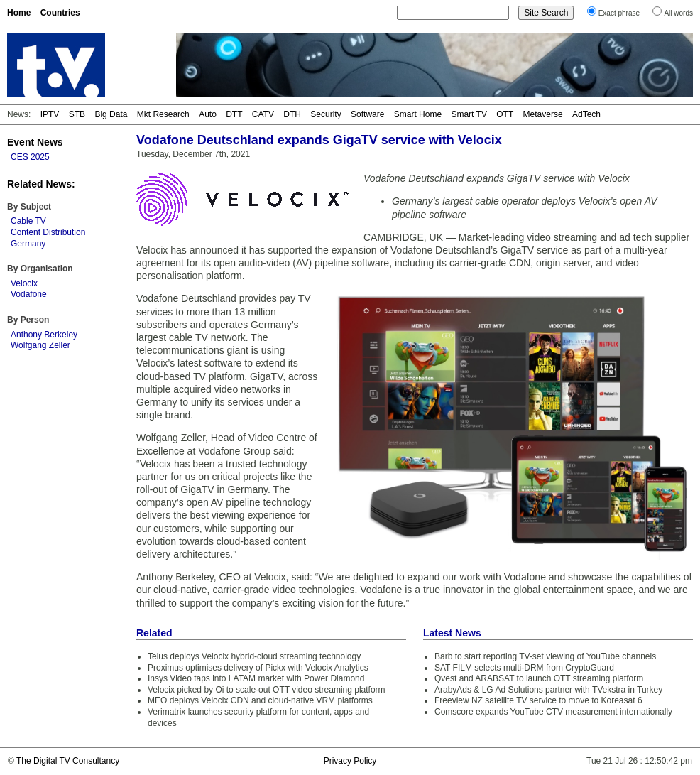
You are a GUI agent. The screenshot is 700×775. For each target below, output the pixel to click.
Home (19, 13)
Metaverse (543, 114)
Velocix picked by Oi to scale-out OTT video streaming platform (267, 690)
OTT (505, 114)
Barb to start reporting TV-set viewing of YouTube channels (545, 656)
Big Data (111, 114)
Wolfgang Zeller (40, 345)
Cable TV (28, 221)
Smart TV (469, 114)
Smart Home (418, 114)
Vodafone (29, 294)
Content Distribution (48, 232)
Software (367, 114)
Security (326, 114)
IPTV (50, 114)
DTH (292, 114)
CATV (263, 114)
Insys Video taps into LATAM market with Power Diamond (256, 678)
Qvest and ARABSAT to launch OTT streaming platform (539, 678)
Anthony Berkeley (44, 335)
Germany (28, 244)
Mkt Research (163, 114)
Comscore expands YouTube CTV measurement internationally (553, 712)
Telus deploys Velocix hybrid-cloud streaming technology (254, 656)
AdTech (586, 114)
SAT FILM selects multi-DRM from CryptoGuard (524, 668)
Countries (60, 13)
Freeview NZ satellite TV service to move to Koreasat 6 (538, 700)
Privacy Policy (350, 761)
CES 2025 (30, 157)
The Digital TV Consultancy (68, 761)
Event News (35, 142)
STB (77, 114)
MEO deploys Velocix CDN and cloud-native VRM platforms (260, 700)
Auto (208, 114)
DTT (234, 114)
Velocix (24, 283)
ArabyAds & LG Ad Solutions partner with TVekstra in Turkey (548, 690)
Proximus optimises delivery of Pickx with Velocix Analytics (258, 668)
